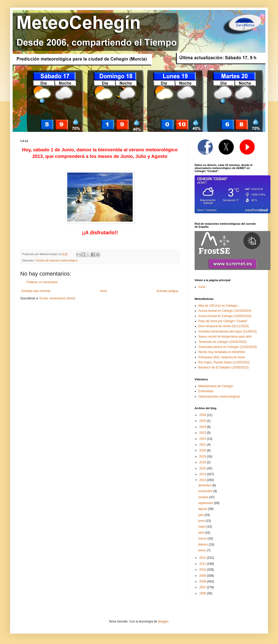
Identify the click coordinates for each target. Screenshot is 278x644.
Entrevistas (206, 391)
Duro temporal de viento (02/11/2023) (224, 326)
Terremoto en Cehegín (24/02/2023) (223, 342)
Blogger (163, 621)
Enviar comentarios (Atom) (57, 298)
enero (202, 550)
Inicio (104, 291)
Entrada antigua (167, 291)
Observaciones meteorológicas (219, 397)
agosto (203, 509)
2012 (203, 558)
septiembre (206, 503)
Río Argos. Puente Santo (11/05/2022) (224, 362)
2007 (203, 587)
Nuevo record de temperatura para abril (225, 337)
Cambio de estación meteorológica (56, 260)
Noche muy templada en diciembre (222, 352)
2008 (203, 581)
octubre (204, 497)
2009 (203, 576)
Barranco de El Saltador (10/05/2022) (224, 367)
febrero (203, 545)
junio (202, 521)
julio (201, 515)
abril (201, 533)
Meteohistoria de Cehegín (216, 386)
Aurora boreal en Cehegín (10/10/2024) (225, 311)
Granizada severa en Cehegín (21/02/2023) (228, 347)
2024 (203, 427)
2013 (203, 480)
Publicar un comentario (42, 282)
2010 (203, 570)
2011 (203, 564)
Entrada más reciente (36, 291)
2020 (203, 450)
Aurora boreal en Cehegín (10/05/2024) (225, 316)
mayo (202, 527)
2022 (203, 439)
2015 (203, 468)
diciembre (205, 485)
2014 (203, 474)
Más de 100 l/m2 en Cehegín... (219, 306)
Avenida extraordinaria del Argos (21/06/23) (228, 331)
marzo (203, 538)
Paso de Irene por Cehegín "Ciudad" (223, 321)
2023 (203, 433)
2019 (203, 456)
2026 (203, 415)
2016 (203, 462)
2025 (203, 421)
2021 (203, 445)
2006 (203, 593)
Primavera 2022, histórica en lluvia (222, 357)
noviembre (206, 491)
